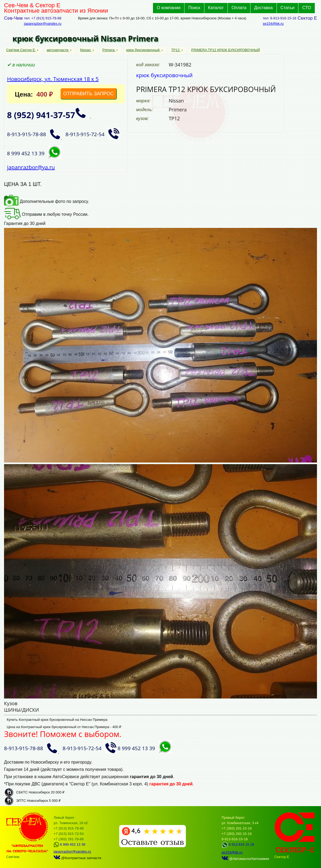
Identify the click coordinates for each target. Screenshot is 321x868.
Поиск (194, 8)
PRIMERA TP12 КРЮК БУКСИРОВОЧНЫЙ (226, 50)
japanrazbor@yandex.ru (43, 24)
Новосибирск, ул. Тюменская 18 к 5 (53, 79)
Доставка (264, 8)
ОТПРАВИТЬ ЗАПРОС (89, 94)
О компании (169, 8)
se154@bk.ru (273, 24)
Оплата (239, 8)
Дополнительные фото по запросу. (46, 201)
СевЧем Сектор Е (21, 50)
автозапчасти (58, 50)
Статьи (288, 8)
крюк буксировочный (144, 50)
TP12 (176, 50)
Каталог (216, 8)
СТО (307, 8)
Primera (109, 50)
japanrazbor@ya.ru (31, 167)
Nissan (86, 50)
